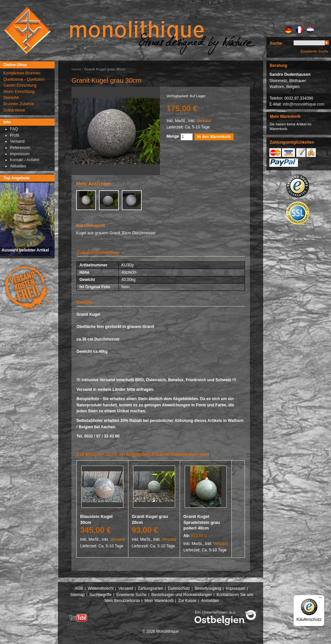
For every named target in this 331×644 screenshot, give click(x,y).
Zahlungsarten (150, 588)
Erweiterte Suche (314, 51)
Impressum (236, 588)
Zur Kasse (187, 601)
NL (310, 30)
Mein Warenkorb (159, 601)
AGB (79, 588)
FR (299, 30)
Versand (204, 121)
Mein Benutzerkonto (122, 601)
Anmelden (210, 601)
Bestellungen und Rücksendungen (182, 595)
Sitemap (77, 595)
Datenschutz (179, 588)
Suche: (276, 43)
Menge (173, 136)
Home (76, 69)
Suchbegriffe (100, 595)
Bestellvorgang (208, 588)
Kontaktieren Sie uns (235, 595)
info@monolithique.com (304, 104)
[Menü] (320, 599)
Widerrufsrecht (101, 588)
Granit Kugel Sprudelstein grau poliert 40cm (202, 522)
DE (288, 30)
